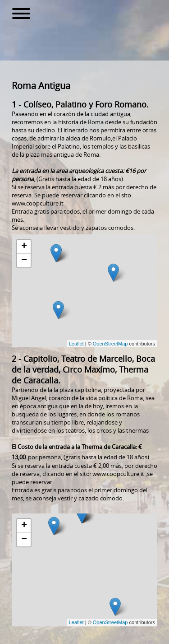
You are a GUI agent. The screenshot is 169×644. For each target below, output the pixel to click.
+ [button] (24, 247)
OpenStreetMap (110, 344)
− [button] (24, 261)
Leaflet (76, 344)
